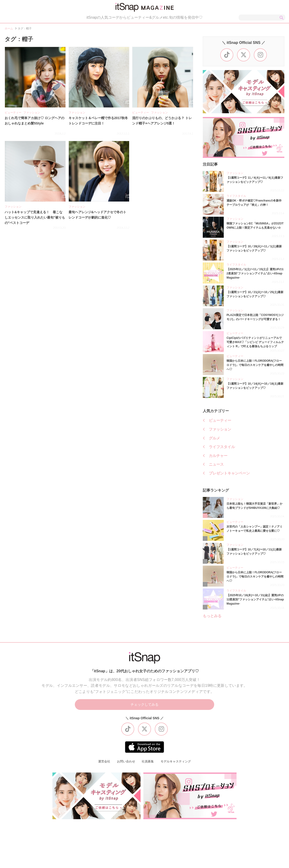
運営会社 (102, 763)
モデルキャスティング (177, 763)
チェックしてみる (144, 706)
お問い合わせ (125, 763)
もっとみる (212, 617)
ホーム (9, 30)
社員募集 (148, 763)
